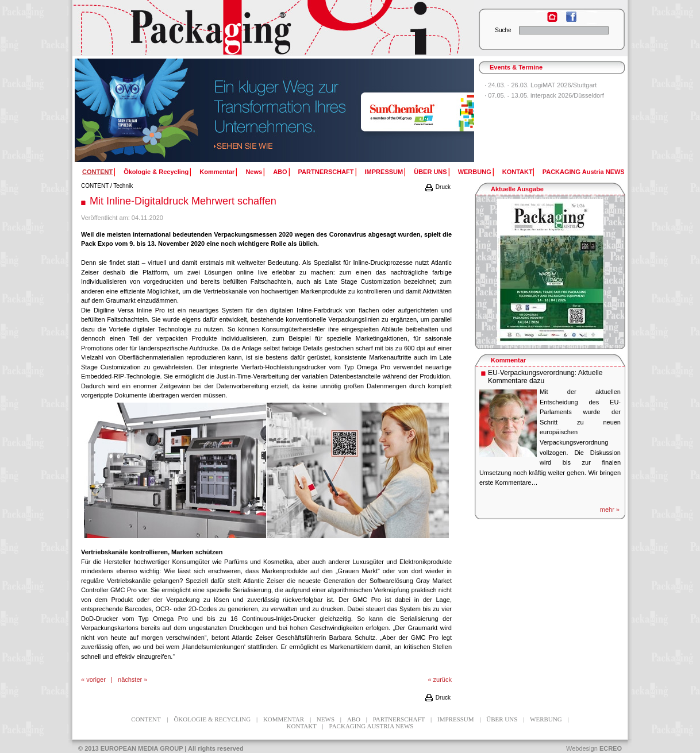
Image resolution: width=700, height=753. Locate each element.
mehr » (610, 509)
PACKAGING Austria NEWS (584, 172)
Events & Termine (516, 67)
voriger (96, 679)
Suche (503, 30)
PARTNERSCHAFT (326, 172)
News (254, 172)
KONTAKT (518, 172)
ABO (280, 172)
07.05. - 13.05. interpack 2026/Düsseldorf (546, 95)
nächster (130, 679)
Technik (123, 186)
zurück (443, 679)
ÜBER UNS (430, 172)
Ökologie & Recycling (156, 172)
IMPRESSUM (384, 172)
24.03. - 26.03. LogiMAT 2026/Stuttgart (542, 85)
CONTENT (95, 186)
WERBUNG (475, 172)
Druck (437, 187)
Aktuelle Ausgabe (517, 189)
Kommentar (217, 172)
